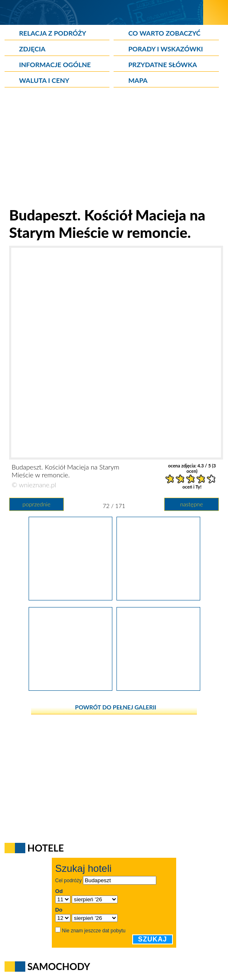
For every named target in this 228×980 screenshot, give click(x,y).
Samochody (59, 966)
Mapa (138, 80)
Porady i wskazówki (165, 49)
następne (191, 504)
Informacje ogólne (55, 64)
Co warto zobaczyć (164, 33)
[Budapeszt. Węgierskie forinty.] (70, 598)
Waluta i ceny (44, 80)
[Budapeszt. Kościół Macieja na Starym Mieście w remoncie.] (158, 598)
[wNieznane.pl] (102, 12)
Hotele (46, 848)
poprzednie (36, 504)
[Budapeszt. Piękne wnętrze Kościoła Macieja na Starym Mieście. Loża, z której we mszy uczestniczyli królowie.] (158, 688)
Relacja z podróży (53, 33)
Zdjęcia (32, 49)
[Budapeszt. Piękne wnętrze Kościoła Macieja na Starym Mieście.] (70, 688)
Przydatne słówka (163, 64)
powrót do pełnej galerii (116, 707)
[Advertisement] (114, 148)
